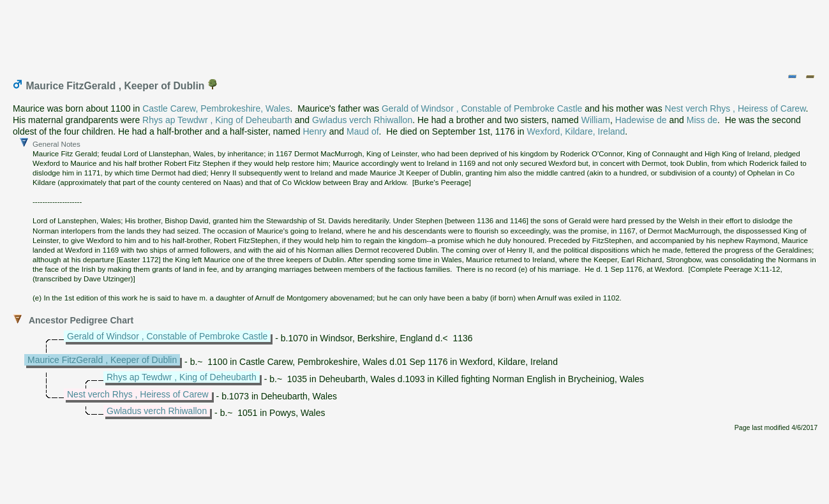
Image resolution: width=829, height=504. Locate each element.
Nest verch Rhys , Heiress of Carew (736, 108)
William (596, 120)
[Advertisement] (415, 34)
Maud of (363, 131)
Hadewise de (641, 120)
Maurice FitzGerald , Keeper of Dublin (102, 360)
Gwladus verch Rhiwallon (362, 120)
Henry (315, 131)
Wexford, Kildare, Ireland (576, 131)
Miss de (702, 120)
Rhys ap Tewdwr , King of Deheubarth (217, 120)
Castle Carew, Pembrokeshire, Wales (216, 108)
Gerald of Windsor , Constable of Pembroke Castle (482, 108)
